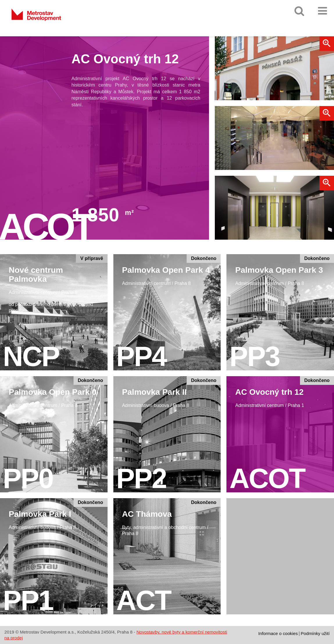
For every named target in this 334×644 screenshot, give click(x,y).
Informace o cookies (278, 633)
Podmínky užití (315, 633)
